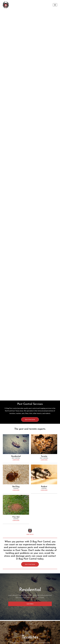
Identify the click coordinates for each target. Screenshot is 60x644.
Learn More (30, 604)
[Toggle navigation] (55, 5)
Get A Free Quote (30, 419)
